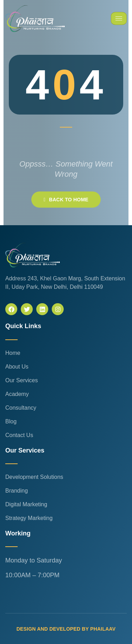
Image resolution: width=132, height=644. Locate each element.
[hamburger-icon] (119, 18)
